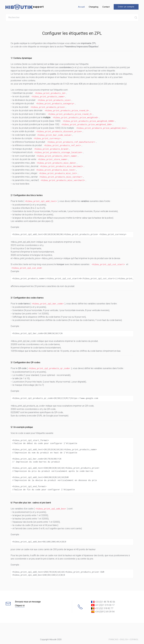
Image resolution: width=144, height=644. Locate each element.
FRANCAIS (113, 633)
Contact (106, 7)
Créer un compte (126, 7)
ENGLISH (124, 633)
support (25, 7)
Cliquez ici (20, 599)
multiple (47, 116)
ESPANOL (134, 633)
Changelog (93, 7)
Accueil (81, 7)
